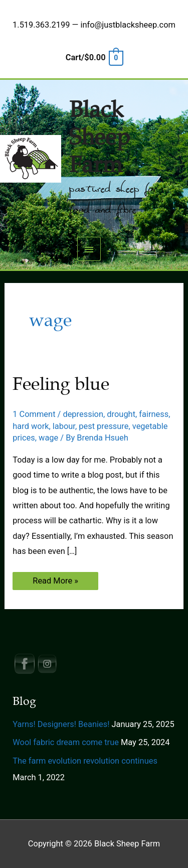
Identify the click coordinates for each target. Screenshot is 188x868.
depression (83, 414)
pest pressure (104, 426)
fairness (154, 414)
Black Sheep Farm (100, 137)
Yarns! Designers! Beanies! (61, 724)
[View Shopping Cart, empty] (94, 57)
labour (64, 426)
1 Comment (34, 414)
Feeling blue (61, 384)
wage (48, 438)
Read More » (55, 583)
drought (121, 414)
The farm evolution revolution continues (85, 761)
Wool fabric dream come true (66, 742)
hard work (31, 426)
